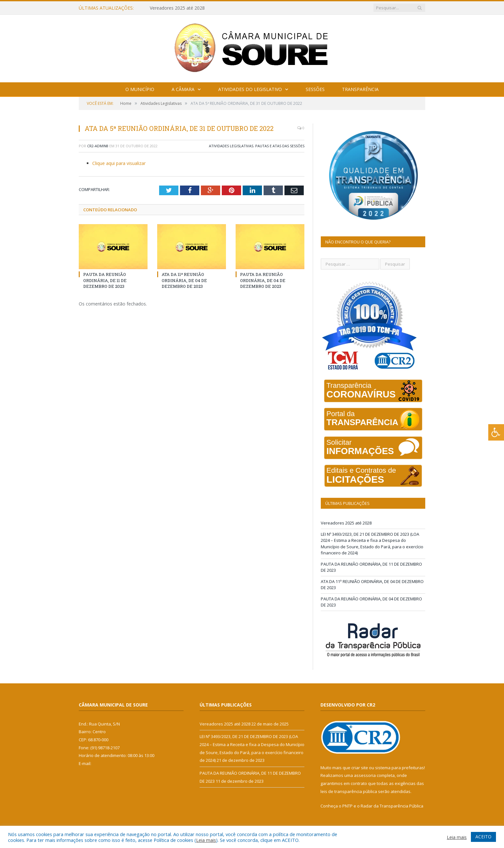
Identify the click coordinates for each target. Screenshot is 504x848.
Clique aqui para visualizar (119, 163)
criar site (360, 768)
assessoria (365, 775)
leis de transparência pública (349, 791)
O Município (140, 89)
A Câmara (183, 89)
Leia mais (206, 840)
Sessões (315, 89)
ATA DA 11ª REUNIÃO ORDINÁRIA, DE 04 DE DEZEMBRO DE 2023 (184, 280)
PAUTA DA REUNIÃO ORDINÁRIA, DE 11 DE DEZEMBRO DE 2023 (105, 280)
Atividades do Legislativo (250, 89)
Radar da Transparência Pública (392, 806)
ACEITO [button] (483, 837)
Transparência (360, 89)
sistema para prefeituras (400, 768)
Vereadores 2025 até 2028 (177, 8)
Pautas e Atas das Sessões (280, 146)
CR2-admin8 (98, 146)
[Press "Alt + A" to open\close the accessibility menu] (496, 432)
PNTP (347, 806)
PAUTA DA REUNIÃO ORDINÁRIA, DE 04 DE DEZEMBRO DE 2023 (263, 280)
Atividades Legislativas (231, 146)
